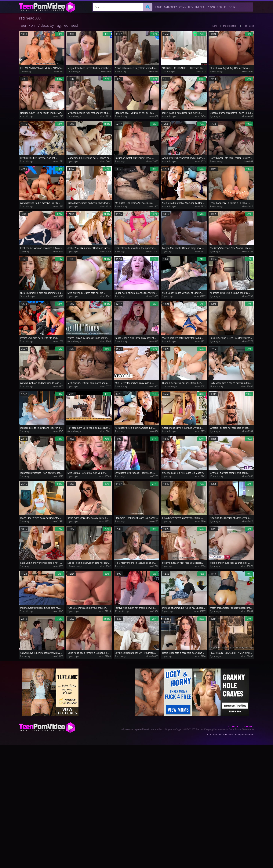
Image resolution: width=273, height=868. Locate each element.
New (215, 26)
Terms (248, 726)
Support (234, 726)
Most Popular (230, 26)
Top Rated (249, 26)
